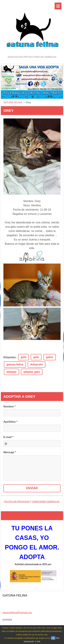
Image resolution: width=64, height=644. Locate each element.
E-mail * (8, 437)
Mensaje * (10, 452)
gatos (50, 357)
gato (36, 357)
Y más (38, 641)
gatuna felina (15, 364)
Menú (58, 6)
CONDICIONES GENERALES (46, 502)
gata (23, 357)
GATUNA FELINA (13, 102)
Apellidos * (10, 422)
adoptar (12, 372)
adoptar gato (32, 372)
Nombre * (9, 407)
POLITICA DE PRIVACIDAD (17, 502)
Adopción (37, 364)
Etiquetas (10, 357)
